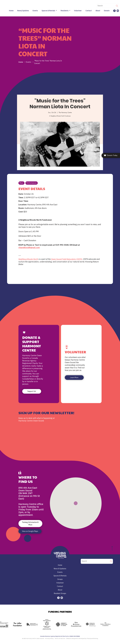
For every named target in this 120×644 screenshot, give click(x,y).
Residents (65, 11)
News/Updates (23, 11)
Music (21, 183)
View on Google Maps (30, 531)
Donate (107, 11)
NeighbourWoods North (28, 259)
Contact (89, 11)
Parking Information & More (30, 523)
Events (35, 11)
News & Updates (60, 569)
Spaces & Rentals (48, 11)
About (98, 11)
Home (11, 11)
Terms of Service (60, 639)
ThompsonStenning (92, 639)
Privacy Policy (49, 639)
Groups (60, 579)
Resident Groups (60, 593)
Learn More (74, 377)
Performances (32, 183)
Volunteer (78, 11)
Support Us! (32, 391)
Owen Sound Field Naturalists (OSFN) (67, 259)
